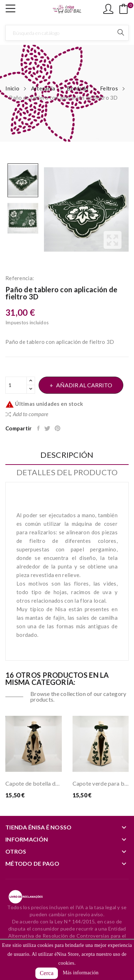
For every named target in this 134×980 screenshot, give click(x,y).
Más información (81, 973)
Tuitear (48, 428)
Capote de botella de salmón (34, 783)
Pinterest (58, 428)
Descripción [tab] (67, 455)
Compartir (39, 428)
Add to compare (27, 414)
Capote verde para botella (101, 783)
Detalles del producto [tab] (67, 473)
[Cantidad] (16, 385)
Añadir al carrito (84, 385)
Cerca (47, 973)
